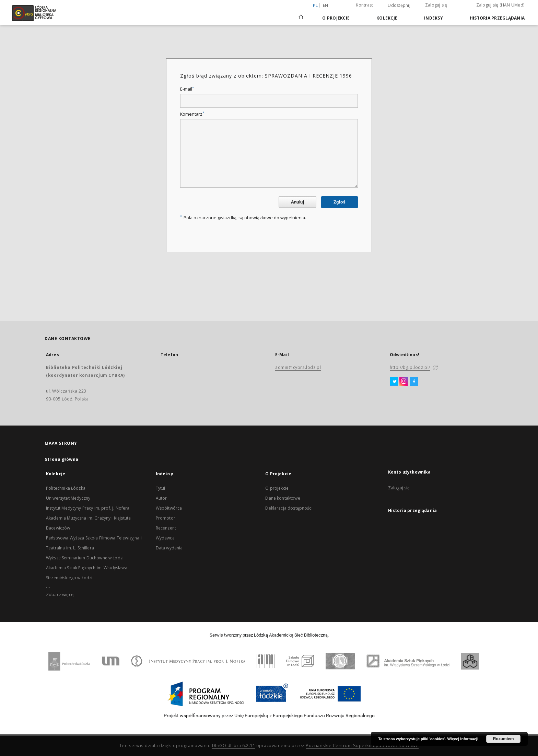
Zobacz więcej (60, 595)
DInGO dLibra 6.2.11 (234, 746)
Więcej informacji (463, 739)
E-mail (187, 89)
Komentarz (192, 114)
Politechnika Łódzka (66, 488)
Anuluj (297, 202)
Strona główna (62, 459)
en (326, 5)
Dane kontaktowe (283, 498)
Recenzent (166, 528)
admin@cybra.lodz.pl (298, 367)
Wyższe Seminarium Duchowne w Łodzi (85, 558)
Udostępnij (399, 5)
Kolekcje (387, 18)
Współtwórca (169, 508)
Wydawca (165, 538)
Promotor (166, 518)
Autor (161, 498)
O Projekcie (336, 18)
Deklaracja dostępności (289, 508)
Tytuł (161, 488)
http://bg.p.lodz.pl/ (410, 367)
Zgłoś (340, 202)
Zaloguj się (436, 5)
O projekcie (277, 488)
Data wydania (169, 548)
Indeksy (434, 18)
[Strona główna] (301, 14)
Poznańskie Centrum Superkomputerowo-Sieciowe (362, 746)
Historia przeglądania (497, 18)
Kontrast (364, 5)
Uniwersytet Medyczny (68, 498)
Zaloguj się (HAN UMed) (500, 5)
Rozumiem (504, 739)
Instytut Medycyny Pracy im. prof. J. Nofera (88, 508)
